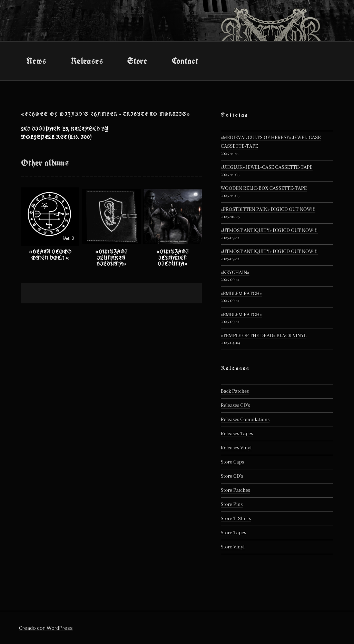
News (36, 61)
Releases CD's (235, 406)
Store (137, 61)
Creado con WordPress (46, 628)
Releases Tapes (237, 434)
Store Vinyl (233, 547)
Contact (185, 61)
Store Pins (232, 505)
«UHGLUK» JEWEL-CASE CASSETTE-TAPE (267, 167)
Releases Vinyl (236, 448)
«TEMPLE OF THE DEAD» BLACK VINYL (264, 336)
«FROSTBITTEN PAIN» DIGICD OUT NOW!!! (268, 209)
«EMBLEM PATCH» (241, 294)
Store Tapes (234, 533)
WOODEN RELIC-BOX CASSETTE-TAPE (264, 188)
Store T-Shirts (236, 519)
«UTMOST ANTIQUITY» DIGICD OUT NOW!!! (269, 231)
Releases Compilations (245, 420)
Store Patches (235, 490)
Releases (87, 61)
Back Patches (235, 391)
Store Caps (232, 462)
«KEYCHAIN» (235, 273)
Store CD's (232, 476)
